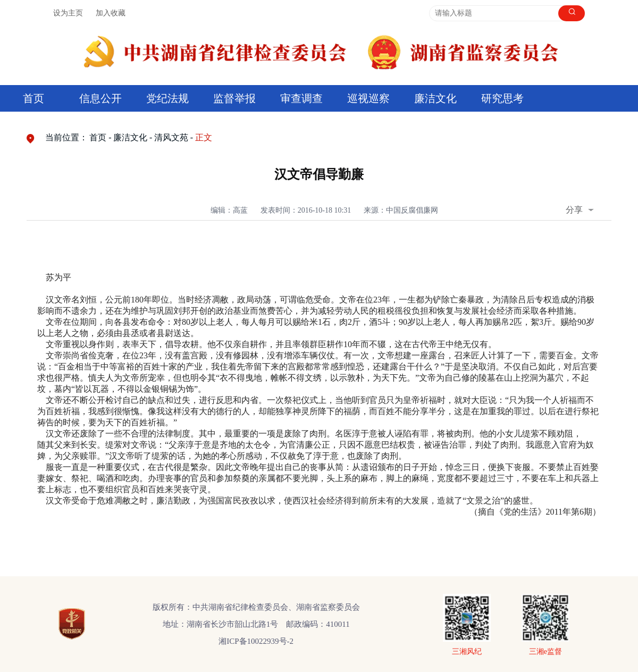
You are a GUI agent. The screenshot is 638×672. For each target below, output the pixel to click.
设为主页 (68, 13)
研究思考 (502, 98)
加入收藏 (111, 13)
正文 (204, 137)
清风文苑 (171, 137)
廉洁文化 (435, 98)
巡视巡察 (368, 98)
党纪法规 (167, 98)
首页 (33, 98)
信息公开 (100, 98)
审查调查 (301, 98)
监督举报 (234, 98)
